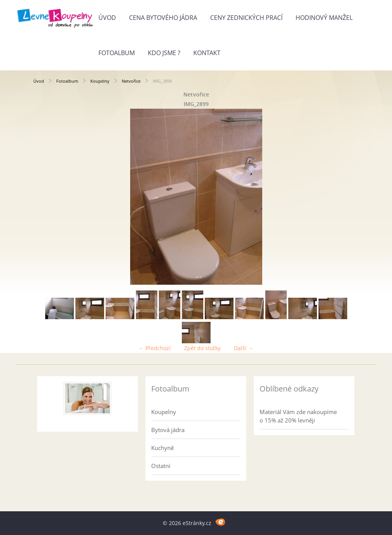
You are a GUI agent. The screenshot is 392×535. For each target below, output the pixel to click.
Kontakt (207, 53)
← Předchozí (155, 348)
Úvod (107, 18)
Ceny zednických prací (246, 18)
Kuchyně (163, 448)
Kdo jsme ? (164, 53)
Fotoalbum (117, 53)
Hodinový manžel (324, 18)
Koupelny (100, 81)
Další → (244, 348)
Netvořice (131, 81)
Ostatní (161, 466)
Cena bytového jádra (163, 18)
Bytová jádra (168, 430)
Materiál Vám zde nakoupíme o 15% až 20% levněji (298, 416)
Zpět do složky (202, 348)
